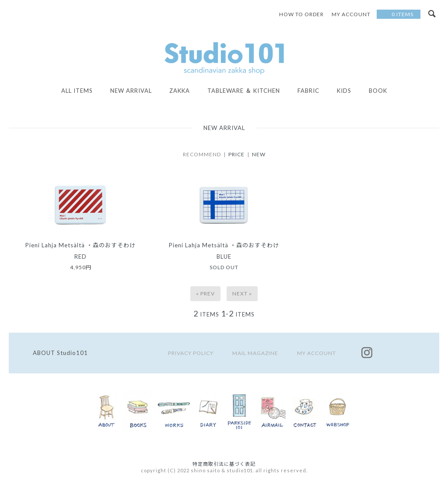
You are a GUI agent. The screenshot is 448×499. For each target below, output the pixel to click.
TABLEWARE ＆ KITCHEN (244, 91)
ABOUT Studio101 (60, 353)
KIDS (344, 91)
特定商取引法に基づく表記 (224, 464)
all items (77, 91)
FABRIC (308, 91)
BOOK (378, 91)
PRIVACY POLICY (191, 353)
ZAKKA (180, 91)
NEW (259, 154)
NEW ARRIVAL (131, 91)
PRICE (236, 154)
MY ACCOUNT (317, 353)
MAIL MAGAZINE (255, 353)
